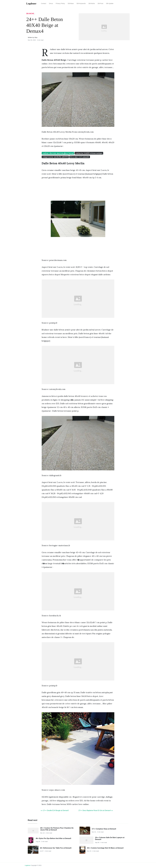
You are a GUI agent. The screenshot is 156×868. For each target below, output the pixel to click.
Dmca (51, 3)
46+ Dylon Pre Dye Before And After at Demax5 (53, 838)
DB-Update (110, 3)
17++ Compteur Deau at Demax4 (104, 829)
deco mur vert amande (80, 157)
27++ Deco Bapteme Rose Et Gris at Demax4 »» (96, 810)
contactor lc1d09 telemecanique (89, 153)
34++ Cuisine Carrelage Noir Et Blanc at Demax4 (105, 848)
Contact (44, 3)
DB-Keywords (81, 3)
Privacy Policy (60, 3)
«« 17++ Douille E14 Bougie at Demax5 (55, 810)
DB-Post (100, 3)
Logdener (28, 865)
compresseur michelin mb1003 (55, 157)
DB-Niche (92, 3)
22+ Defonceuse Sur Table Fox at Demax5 (56, 848)
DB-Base (71, 3)
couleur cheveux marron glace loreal (58, 153)
